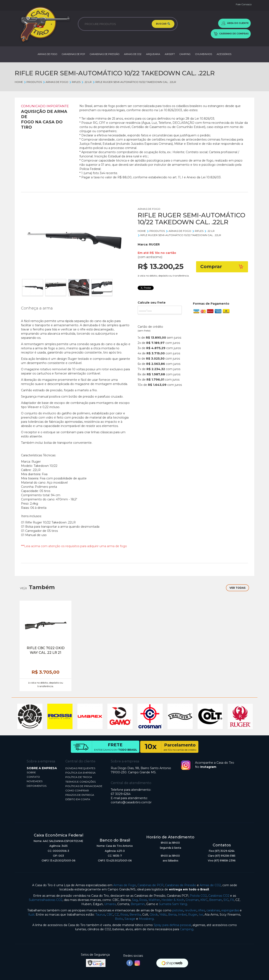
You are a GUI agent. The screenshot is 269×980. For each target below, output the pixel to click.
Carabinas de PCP (150, 885)
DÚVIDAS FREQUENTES (80, 768)
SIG (226, 900)
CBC (110, 915)
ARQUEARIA (153, 54)
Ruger (193, 915)
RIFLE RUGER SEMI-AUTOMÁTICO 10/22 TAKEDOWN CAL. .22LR (134, 82)
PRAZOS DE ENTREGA (80, 795)
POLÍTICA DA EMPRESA (80, 773)
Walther (154, 900)
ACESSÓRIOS (224, 54)
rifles (201, 910)
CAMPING (185, 54)
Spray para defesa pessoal (172, 925)
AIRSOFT (170, 54)
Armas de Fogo (125, 885)
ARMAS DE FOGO (47, 54)
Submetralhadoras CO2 (46, 900)
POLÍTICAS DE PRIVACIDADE (84, 786)
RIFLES (75, 82)
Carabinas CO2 (219, 896)
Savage (130, 919)
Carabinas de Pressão (181, 885)
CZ (117, 915)
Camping (187, 929)
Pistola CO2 (198, 896)
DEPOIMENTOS (37, 786)
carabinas (213, 910)
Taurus (100, 915)
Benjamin (138, 904)
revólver (191, 910)
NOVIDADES (35, 781)
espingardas (230, 910)
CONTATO (33, 777)
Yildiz (163, 915)
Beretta (135, 915)
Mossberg (146, 919)
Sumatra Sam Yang (173, 904)
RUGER (154, 244)
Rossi (143, 900)
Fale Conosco (244, 4)
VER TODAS (237, 588)
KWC (204, 900)
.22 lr (86, 82)
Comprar (222, 267)
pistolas (178, 910)
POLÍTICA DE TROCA (79, 777)
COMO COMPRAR (77, 790)
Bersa (172, 915)
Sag (135, 900)
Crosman (192, 900)
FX (232, 900)
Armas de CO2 (210, 885)
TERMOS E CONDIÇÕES (80, 782)
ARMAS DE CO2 (133, 54)
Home (19, 82)
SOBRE (31, 772)
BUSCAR (163, 24)
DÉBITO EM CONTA (78, 799)
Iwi (201, 915)
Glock (154, 915)
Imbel (182, 915)
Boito (119, 919)
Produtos (33, 82)
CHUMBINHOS (204, 54)
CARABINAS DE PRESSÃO (105, 54)
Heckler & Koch (173, 900)
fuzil (31, 915)
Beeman (216, 900)
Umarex (110, 904)
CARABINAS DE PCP (73, 54)
